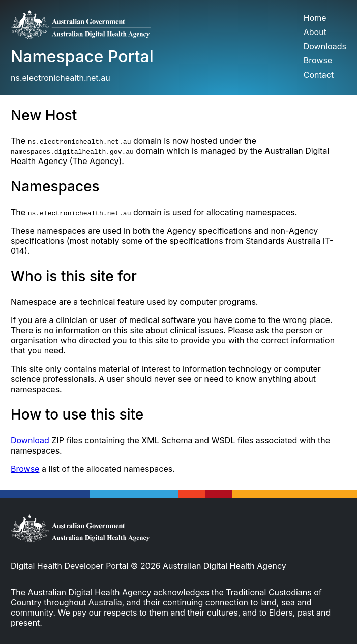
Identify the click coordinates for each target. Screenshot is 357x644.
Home (315, 18)
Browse (318, 60)
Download (30, 440)
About (315, 32)
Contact (319, 75)
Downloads (325, 46)
